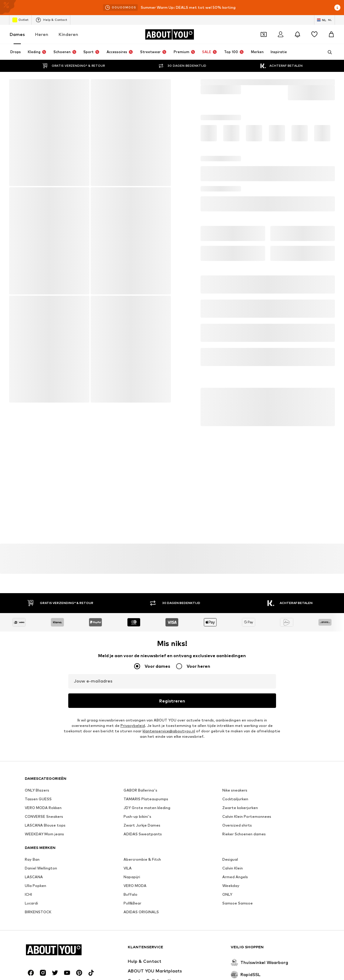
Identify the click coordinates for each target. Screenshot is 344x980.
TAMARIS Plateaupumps (146, 799)
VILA (128, 868)
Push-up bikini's (137, 817)
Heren (42, 34)
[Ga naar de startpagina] (169, 34)
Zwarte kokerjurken (240, 808)
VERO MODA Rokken (43, 808)
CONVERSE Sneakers (44, 817)
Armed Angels (235, 877)
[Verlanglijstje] (314, 34)
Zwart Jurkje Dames (142, 826)
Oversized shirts (237, 826)
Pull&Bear (132, 903)
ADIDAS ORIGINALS (141, 912)
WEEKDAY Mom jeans (44, 834)
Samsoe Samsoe (238, 903)
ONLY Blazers (37, 790)
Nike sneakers (235, 790)
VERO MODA (135, 886)
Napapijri (132, 877)
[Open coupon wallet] (264, 34)
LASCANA (34, 877)
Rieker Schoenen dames (244, 834)
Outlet (20, 20)
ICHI (28, 895)
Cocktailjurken (235, 799)
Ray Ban (32, 860)
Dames (17, 34)
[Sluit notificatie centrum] (297, 34)
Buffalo (130, 895)
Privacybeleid (133, 726)
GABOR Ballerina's (140, 790)
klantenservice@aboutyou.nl (169, 731)
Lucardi (31, 903)
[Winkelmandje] (331, 34)
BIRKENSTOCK (38, 912)
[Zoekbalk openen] (328, 52)
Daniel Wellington (41, 868)
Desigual (230, 860)
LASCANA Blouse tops (45, 826)
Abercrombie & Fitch (142, 860)
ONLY (227, 895)
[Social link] (31, 973)
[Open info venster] (337, 8)
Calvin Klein (233, 868)
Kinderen (68, 34)
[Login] (281, 34)
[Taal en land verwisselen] (325, 20)
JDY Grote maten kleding (147, 808)
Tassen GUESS (38, 799)
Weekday (231, 886)
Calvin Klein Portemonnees (247, 817)
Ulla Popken (35, 886)
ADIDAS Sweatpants (143, 834)
